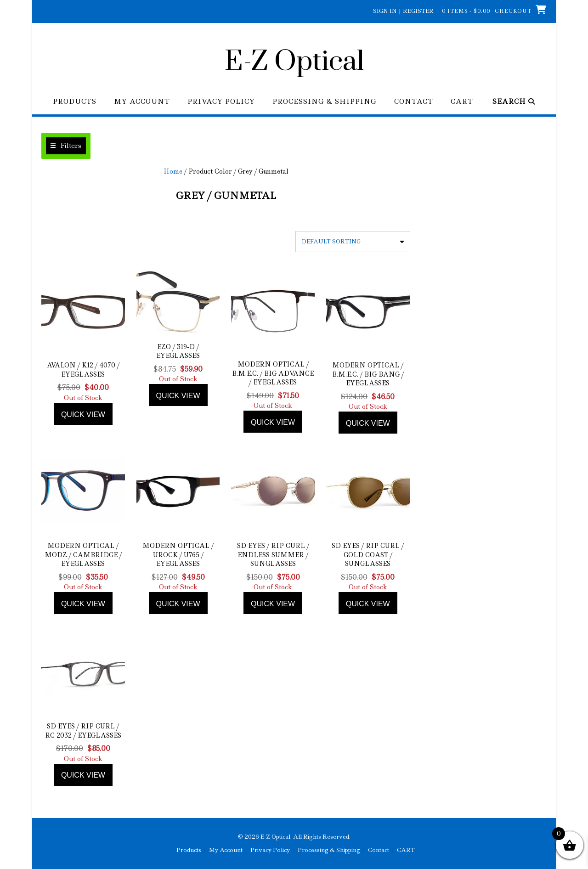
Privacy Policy (221, 102)
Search (514, 102)
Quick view (83, 415)
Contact (414, 102)
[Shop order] (353, 242)
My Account (142, 102)
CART (462, 102)
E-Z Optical (294, 62)
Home (173, 171)
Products (75, 102)
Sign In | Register (403, 11)
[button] (66, 146)
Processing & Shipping (325, 102)
